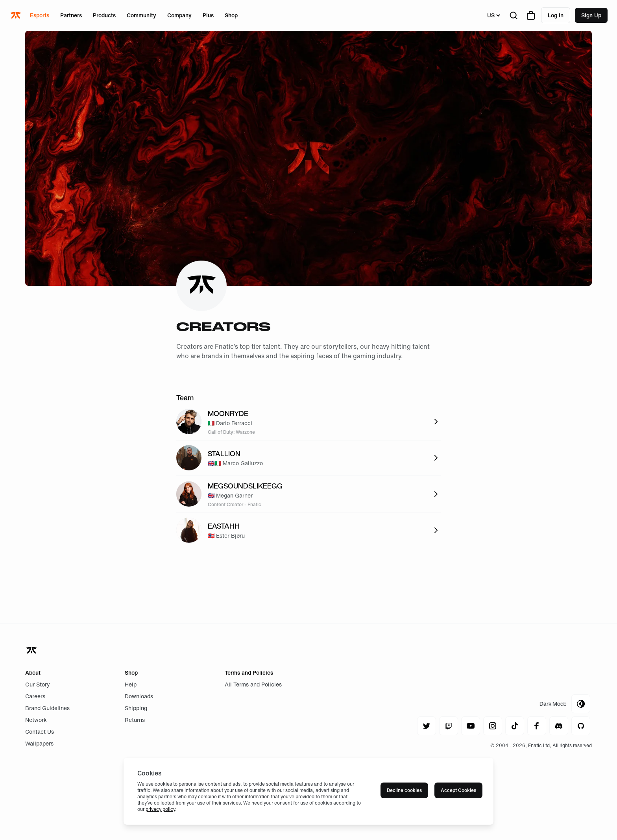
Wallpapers (39, 743)
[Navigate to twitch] (449, 726)
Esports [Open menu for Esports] (40, 15)
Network (36, 720)
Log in (556, 15)
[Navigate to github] (581, 726)
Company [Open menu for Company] (179, 15)
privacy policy (160, 809)
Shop (231, 15)
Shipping (136, 708)
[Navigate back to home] (32, 650)
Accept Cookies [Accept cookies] (458, 790)
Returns (135, 720)
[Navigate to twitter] (427, 726)
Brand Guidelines (47, 708)
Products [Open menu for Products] (104, 15)
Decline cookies (404, 790)
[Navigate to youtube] (471, 726)
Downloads (139, 696)
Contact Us (40, 732)
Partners (71, 15)
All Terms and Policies (253, 684)
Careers (35, 696)
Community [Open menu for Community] (141, 15)
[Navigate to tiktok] (515, 726)
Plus (208, 15)
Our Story (38, 684)
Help (131, 684)
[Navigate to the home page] (17, 15)
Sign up (591, 15)
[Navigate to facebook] (537, 726)
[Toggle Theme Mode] (565, 704)
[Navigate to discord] (559, 726)
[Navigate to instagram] (493, 726)
